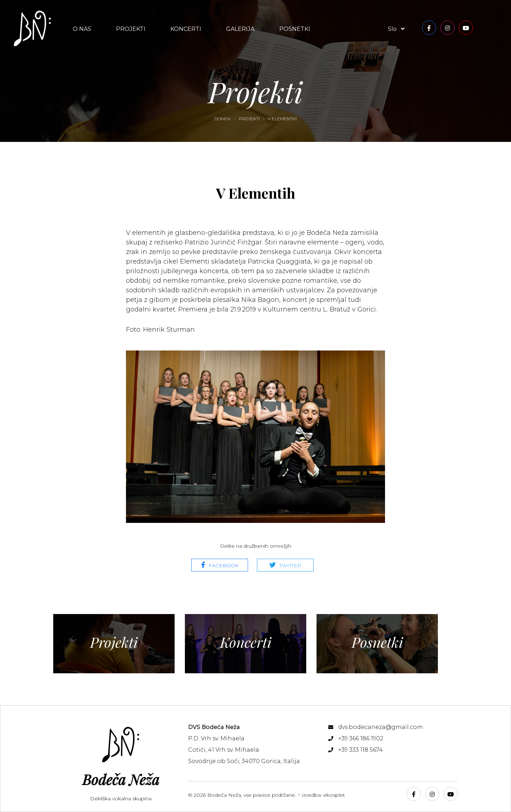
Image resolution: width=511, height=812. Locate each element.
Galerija (240, 29)
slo (396, 29)
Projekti (131, 29)
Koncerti (186, 29)
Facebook (224, 565)
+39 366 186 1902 (361, 738)
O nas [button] (82, 29)
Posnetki (295, 29)
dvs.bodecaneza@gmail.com (381, 727)
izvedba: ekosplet (323, 795)
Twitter (290, 565)
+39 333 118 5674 (361, 750)
